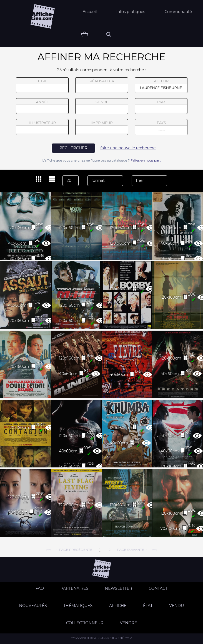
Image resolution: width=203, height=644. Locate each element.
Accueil (90, 12)
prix (161, 106)
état (148, 606)
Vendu (176, 606)
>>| (154, 550)
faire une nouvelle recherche (128, 148)
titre (42, 85)
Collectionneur (85, 623)
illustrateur (42, 127)
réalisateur (102, 85)
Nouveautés (33, 606)
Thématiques (78, 606)
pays (161, 128)
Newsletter (119, 588)
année (42, 106)
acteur (161, 85)
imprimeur (102, 127)
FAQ (40, 588)
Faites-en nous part (146, 160)
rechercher (73, 148)
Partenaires (75, 588)
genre (102, 107)
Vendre (128, 623)
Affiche (118, 606)
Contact (158, 588)
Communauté (178, 12)
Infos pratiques (131, 12)
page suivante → (132, 550)
